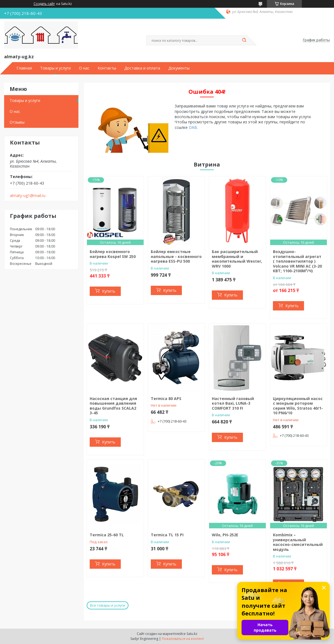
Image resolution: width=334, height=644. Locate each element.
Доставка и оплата (142, 68)
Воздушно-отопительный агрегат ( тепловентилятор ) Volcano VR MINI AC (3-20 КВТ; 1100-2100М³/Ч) (297, 261)
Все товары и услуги (108, 605)
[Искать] (244, 40)
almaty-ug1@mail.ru (28, 196)
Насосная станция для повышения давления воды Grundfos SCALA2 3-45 (113, 406)
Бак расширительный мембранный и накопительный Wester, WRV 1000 (237, 259)
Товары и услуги (55, 68)
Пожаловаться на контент (183, 639)
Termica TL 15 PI (167, 535)
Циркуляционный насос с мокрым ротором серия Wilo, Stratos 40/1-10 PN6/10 (298, 406)
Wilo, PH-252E (225, 535)
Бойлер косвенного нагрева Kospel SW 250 (113, 254)
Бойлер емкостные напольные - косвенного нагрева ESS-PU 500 (176, 256)
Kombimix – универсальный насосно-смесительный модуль (298, 542)
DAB (193, 127)
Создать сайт (44, 4)
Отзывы (17, 122)
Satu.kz (192, 634)
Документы (179, 68)
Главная (24, 68)
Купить (109, 291)
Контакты (107, 68)
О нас (84, 68)
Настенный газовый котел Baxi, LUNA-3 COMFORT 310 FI (233, 403)
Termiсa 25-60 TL (107, 535)
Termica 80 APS (166, 399)
